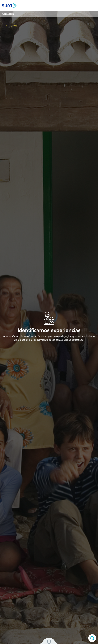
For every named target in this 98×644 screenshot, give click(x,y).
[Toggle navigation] (93, 6)
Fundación (8, 14)
